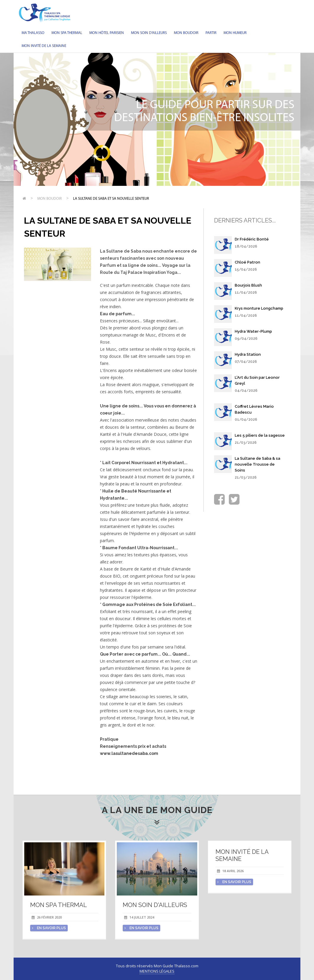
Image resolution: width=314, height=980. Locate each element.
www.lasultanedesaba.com (129, 753)
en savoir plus (49, 928)
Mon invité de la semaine (44, 46)
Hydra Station (248, 354)
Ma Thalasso (33, 33)
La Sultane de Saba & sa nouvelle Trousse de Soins (258, 464)
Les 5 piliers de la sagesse (260, 435)
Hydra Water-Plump (253, 331)
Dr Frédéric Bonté (252, 239)
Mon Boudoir (186, 33)
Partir (211, 33)
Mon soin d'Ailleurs (149, 33)
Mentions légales (157, 971)
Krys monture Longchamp (259, 308)
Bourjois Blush (248, 285)
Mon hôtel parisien (107, 33)
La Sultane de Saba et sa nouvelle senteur (111, 199)
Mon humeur (235, 33)
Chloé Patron (247, 262)
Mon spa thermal (67, 33)
